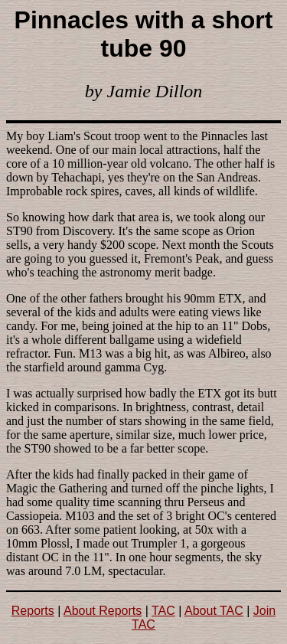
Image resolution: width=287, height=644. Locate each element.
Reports (33, 611)
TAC (163, 611)
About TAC (214, 611)
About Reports (103, 611)
